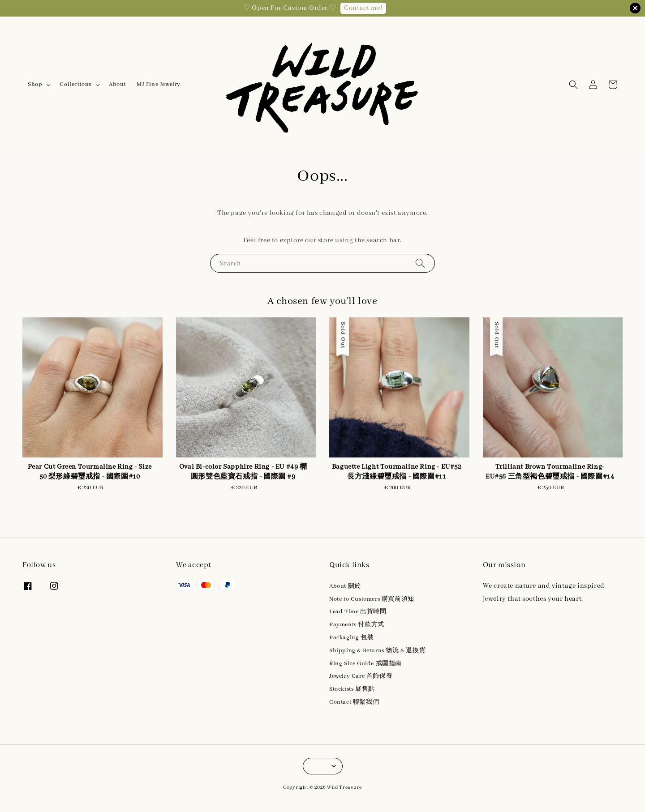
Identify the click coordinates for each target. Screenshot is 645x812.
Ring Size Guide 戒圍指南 (365, 664)
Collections (75, 84)
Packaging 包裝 (351, 638)
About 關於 (345, 586)
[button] (573, 85)
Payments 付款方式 (357, 625)
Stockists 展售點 (352, 689)
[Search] (420, 263)
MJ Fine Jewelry (159, 84)
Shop (35, 84)
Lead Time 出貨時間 (358, 612)
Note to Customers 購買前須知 (372, 599)
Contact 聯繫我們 (354, 702)
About (117, 84)
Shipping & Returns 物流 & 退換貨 (377, 651)
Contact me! (363, 8)
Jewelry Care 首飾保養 (361, 676)
